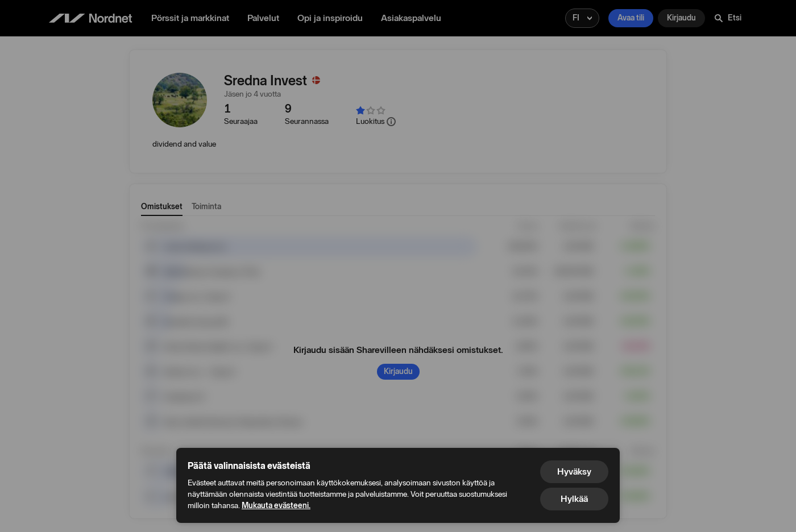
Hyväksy (574, 471)
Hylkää (574, 499)
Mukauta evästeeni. (276, 506)
